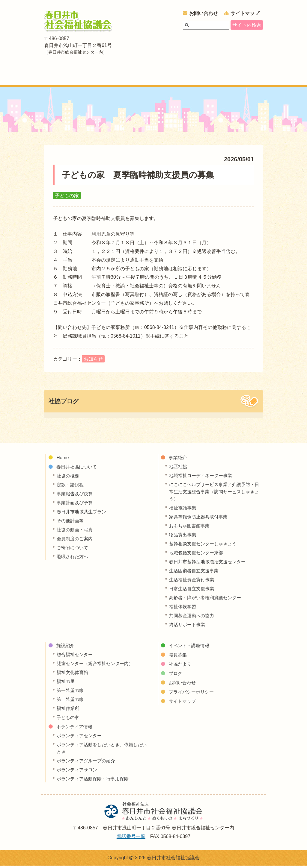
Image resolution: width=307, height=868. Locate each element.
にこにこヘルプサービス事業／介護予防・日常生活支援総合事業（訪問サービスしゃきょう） (215, 494)
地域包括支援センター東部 (198, 555)
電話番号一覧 (131, 839)
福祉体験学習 (183, 609)
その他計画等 (71, 523)
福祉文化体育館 (73, 675)
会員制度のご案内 (76, 541)
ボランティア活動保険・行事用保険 (95, 781)
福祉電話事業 (183, 510)
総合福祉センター (76, 657)
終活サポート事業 (188, 627)
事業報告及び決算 (76, 496)
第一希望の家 (71, 693)
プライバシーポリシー (193, 694)
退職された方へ (73, 559)
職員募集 (178, 657)
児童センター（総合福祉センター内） (97, 666)
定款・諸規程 (71, 487)
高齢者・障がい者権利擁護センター (207, 600)
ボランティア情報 (202, 75)
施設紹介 (165, 75)
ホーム (52, 75)
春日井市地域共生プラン (83, 514)
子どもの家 (69, 720)
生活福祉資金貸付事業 (193, 582)
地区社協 (179, 469)
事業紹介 (138, 75)
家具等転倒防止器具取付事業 (200, 519)
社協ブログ (64, 404)
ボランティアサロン (78, 772)
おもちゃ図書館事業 (191, 528)
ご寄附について (73, 550)
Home (63, 460)
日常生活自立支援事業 (193, 591)
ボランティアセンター (81, 738)
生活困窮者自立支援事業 (195, 573)
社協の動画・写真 (76, 532)
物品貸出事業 (183, 537)
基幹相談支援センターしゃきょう (205, 546)
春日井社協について (94, 75)
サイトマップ (245, 13)
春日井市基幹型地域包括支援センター (210, 564)
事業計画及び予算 (76, 505)
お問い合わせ (204, 13)
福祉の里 (66, 684)
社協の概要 (69, 478)
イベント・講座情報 (246, 75)
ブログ (176, 676)
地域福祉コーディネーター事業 (203, 478)
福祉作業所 (69, 711)
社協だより (181, 666)
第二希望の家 (71, 702)
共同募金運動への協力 (193, 618)
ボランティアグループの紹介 (88, 763)
